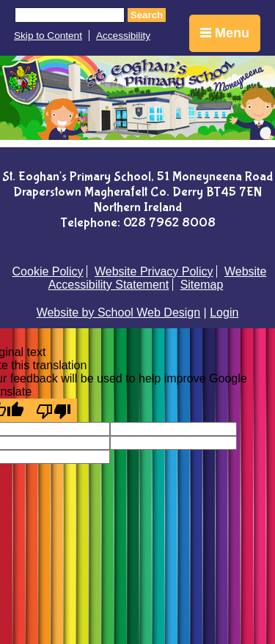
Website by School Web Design (119, 312)
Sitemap (202, 285)
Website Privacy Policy (154, 271)
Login (224, 312)
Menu (225, 33)
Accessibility (123, 36)
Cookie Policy (48, 271)
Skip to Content (48, 36)
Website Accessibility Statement (158, 278)
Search (147, 15)
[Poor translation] (54, 410)
